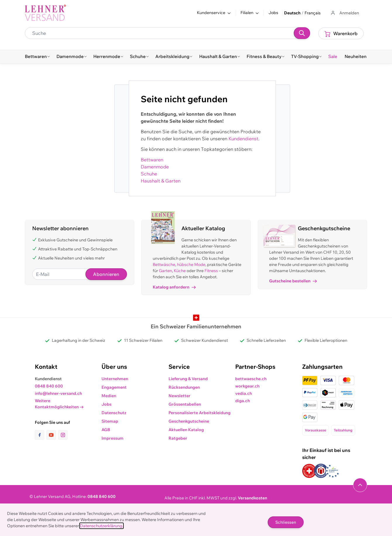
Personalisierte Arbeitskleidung (200, 413)
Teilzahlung (343, 430)
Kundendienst (243, 139)
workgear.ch (247, 386)
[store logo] (45, 13)
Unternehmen (115, 379)
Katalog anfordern (174, 287)
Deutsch (292, 13)
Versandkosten (252, 498)
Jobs (273, 13)
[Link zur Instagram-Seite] (63, 435)
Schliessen (286, 522)
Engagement (114, 387)
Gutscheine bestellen (293, 281)
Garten (165, 271)
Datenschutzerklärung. (102, 526)
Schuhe (149, 174)
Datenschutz (114, 413)
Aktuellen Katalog (186, 430)
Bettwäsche (164, 264)
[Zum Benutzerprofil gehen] (344, 13)
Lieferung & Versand (188, 379)
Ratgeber (178, 438)
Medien (109, 396)
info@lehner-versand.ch (58, 393)
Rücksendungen (184, 387)
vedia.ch (244, 393)
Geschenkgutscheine (189, 421)
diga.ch (243, 401)
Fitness (211, 271)
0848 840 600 (49, 386)
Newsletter (179, 396)
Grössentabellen (185, 404)
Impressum (112, 438)
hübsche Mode (191, 264)
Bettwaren (152, 160)
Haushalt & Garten (161, 181)
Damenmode (155, 167)
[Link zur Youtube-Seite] (52, 435)
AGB (106, 430)
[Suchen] (302, 33)
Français (313, 13)
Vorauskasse (316, 430)
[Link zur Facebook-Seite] (41, 435)
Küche (180, 271)
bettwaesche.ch (251, 379)
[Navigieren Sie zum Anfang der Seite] (360, 485)
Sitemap (110, 421)
